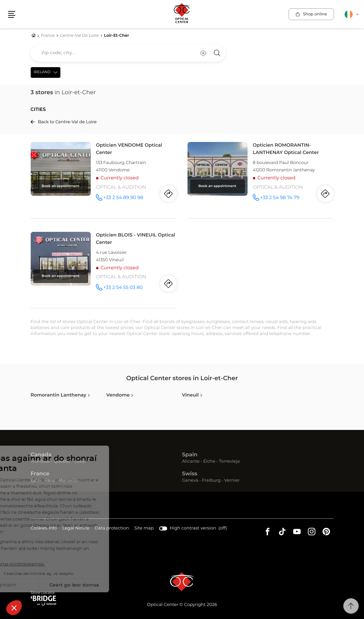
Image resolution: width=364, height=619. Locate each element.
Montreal (40, 461)
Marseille (68, 481)
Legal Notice (76, 529)
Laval (80, 461)
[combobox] (128, 53)
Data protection (112, 529)
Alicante (191, 461)
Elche (209, 461)
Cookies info (44, 529)
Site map (144, 528)
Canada (41, 455)
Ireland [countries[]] (42, 72)
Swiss (190, 474)
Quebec (62, 461)
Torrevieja (229, 461)
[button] (12, 14)
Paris (50, 481)
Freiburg (211, 481)
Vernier (232, 481)
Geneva (190, 481)
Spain (190, 455)
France (40, 474)
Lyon (36, 481)
